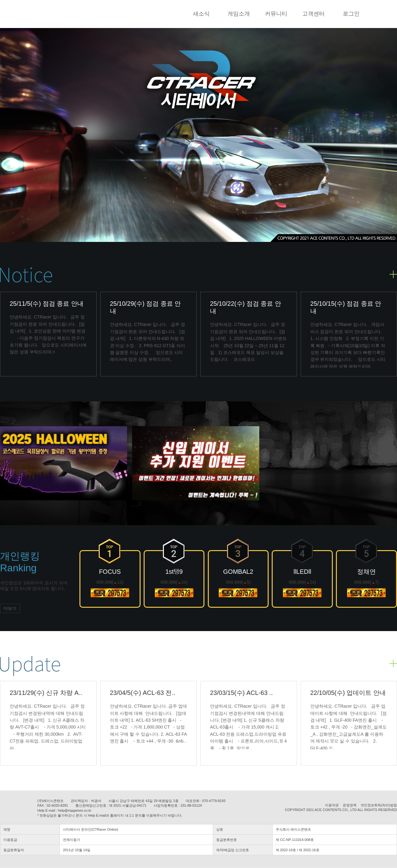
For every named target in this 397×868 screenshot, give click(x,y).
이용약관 (332, 805)
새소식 (201, 14)
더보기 (10, 608)
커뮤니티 (276, 14)
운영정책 (350, 805)
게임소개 (239, 14)
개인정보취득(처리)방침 (379, 805)
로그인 (351, 14)
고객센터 (313, 14)
